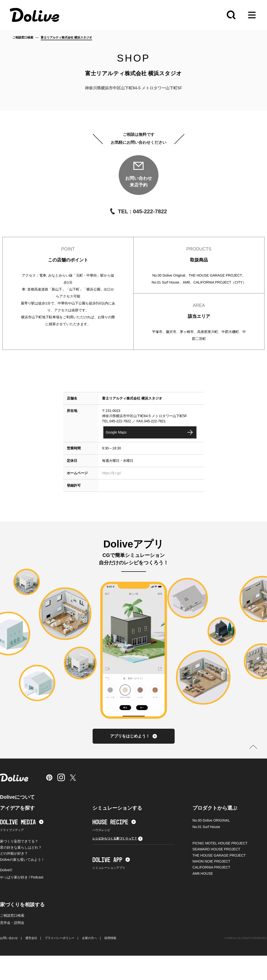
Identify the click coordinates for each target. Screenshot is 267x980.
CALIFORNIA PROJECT (211, 867)
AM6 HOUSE (203, 873)
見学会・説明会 (12, 923)
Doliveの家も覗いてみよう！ (22, 860)
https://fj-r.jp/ (112, 473)
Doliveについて (17, 797)
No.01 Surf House (206, 827)
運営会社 (31, 938)
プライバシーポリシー (60, 938)
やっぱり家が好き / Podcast (22, 877)
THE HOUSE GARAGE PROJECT (219, 855)
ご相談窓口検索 (23, 37)
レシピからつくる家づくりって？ (117, 839)
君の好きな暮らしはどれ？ (21, 847)
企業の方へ (89, 938)
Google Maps (116, 432)
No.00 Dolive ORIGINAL (211, 820)
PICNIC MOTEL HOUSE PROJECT (220, 843)
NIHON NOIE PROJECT (211, 861)
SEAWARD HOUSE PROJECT (216, 849)
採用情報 (110, 938)
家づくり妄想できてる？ (19, 841)
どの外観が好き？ (14, 853)
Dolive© (6, 870)
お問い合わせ (9, 938)
